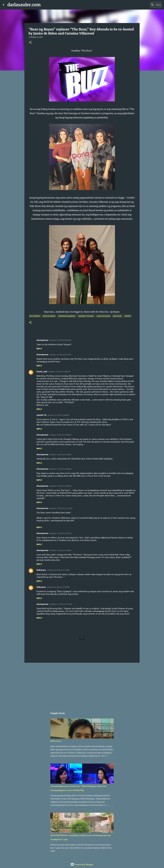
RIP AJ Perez (56, 741)
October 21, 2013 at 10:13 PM (61, 604)
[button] (30, 43)
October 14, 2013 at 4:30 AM (60, 486)
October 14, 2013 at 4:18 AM (60, 454)
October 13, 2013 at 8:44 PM (60, 340)
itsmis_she (42, 371)
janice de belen (103, 316)
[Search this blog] (148, 5)
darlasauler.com (24, 5)
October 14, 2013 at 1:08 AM (59, 372)
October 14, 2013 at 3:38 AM (60, 435)
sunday (128, 316)
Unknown (41, 570)
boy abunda (35, 316)
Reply (39, 348)
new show (117, 316)
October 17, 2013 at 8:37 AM (60, 533)
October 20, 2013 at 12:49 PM (58, 587)
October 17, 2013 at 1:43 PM (60, 550)
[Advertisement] (82, 685)
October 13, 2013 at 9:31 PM (60, 354)
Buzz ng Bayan (49, 316)
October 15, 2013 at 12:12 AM (61, 508)
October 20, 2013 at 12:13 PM (58, 570)
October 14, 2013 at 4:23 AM (60, 469)
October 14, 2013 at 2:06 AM (58, 415)
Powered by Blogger (82, 864)
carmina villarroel (67, 316)
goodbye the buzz (86, 316)
